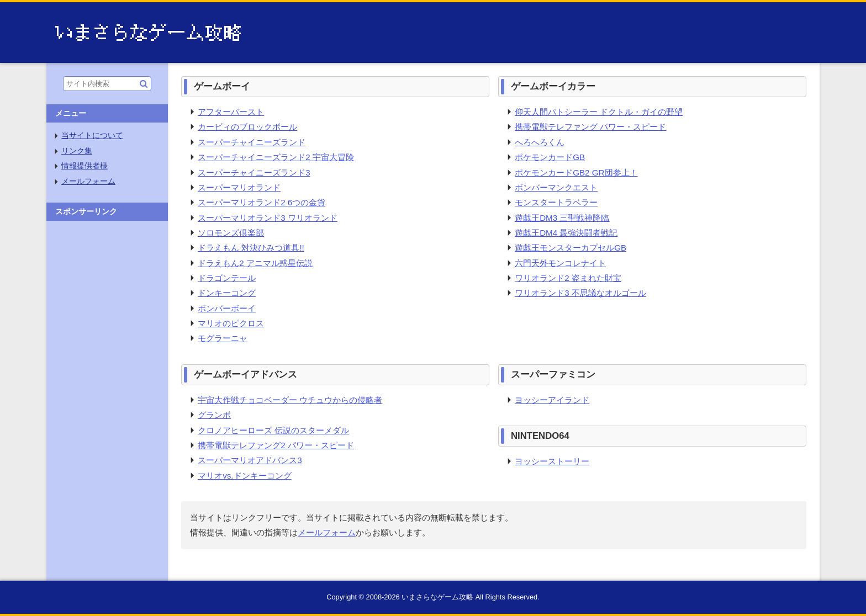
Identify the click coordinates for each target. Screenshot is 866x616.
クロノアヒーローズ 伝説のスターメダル (273, 430)
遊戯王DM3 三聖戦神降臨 (562, 218)
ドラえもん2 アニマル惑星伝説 (255, 263)
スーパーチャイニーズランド (252, 142)
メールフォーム (327, 532)
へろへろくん (540, 142)
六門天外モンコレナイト (560, 263)
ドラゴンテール (227, 278)
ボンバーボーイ (227, 308)
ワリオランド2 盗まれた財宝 (568, 278)
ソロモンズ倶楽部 (231, 233)
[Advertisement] (107, 392)
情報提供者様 (85, 166)
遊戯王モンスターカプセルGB (571, 248)
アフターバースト (231, 112)
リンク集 (77, 151)
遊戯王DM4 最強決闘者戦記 (566, 233)
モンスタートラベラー (556, 202)
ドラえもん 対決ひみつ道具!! (251, 248)
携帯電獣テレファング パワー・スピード (590, 127)
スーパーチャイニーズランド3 (254, 172)
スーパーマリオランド (239, 187)
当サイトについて (92, 136)
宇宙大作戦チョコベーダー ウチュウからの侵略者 (290, 400)
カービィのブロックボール (247, 127)
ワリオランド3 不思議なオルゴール (580, 293)
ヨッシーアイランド (552, 400)
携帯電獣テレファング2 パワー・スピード (276, 445)
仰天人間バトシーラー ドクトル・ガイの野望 (599, 112)
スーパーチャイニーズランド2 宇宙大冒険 (276, 157)
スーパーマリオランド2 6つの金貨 (262, 202)
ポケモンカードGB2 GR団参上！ (576, 172)
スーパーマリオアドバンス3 (250, 460)
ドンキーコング (227, 293)
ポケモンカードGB (550, 157)
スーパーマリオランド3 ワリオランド (268, 218)
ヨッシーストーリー (552, 461)
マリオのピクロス (231, 323)
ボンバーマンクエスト (556, 187)
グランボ (214, 415)
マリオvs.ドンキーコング (244, 476)
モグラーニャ (223, 338)
